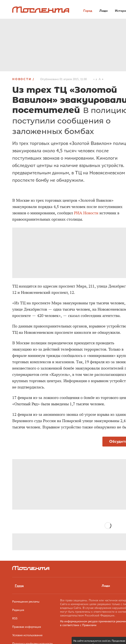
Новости (22, 79)
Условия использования (27, 635)
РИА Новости (87, 213)
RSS (15, 618)
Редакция (18, 610)
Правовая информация (27, 627)
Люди (106, 586)
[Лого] (41, 10)
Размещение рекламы (26, 602)
